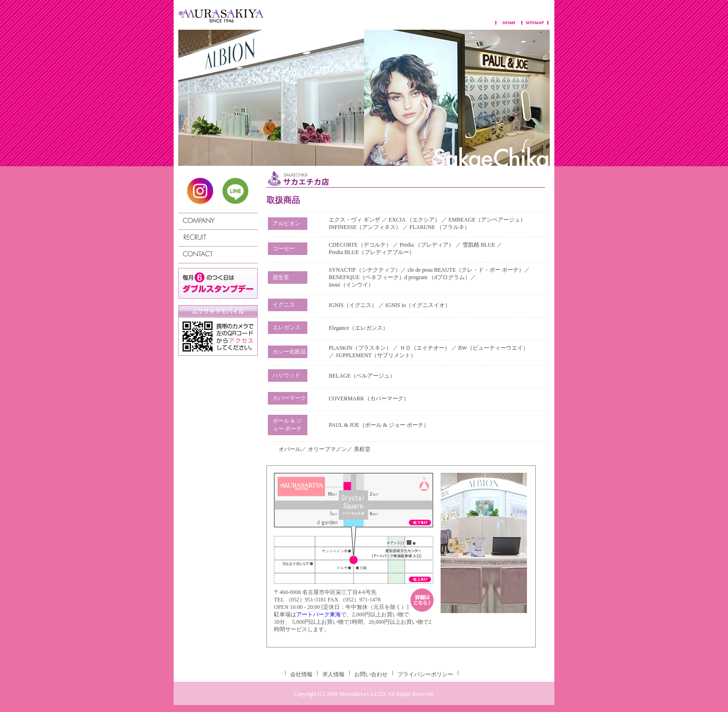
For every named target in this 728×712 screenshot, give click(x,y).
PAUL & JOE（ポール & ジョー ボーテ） (379, 425)
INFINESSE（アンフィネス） (365, 227)
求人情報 (333, 674)
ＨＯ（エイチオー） (425, 348)
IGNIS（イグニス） (353, 305)
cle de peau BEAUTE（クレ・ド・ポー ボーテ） (466, 270)
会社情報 (301, 674)
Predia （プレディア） (427, 245)
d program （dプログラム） (438, 277)
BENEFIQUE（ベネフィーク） (367, 277)
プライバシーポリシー (425, 674)
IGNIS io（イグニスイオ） (418, 305)
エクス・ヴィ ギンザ (355, 220)
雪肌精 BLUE (479, 245)
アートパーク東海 (318, 614)
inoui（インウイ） (351, 285)
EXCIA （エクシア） (415, 220)
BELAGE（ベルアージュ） (362, 376)
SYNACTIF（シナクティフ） (365, 270)
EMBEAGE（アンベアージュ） (487, 220)
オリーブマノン (327, 449)
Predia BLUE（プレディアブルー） (372, 252)
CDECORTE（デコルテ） (360, 245)
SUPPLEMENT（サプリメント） (376, 355)
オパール (290, 449)
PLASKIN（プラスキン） (360, 348)
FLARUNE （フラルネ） (440, 227)
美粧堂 (362, 449)
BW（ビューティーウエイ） (493, 348)
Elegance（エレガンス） (358, 328)
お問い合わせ (371, 674)
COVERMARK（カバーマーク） (369, 398)
